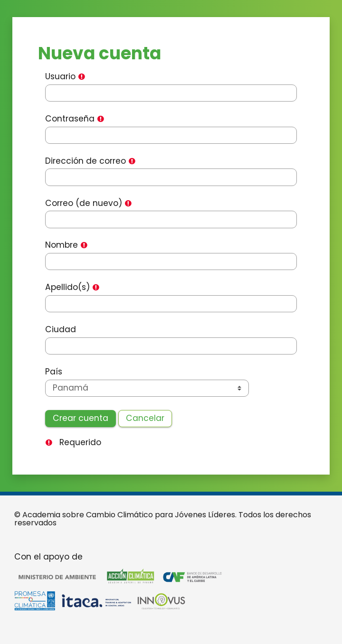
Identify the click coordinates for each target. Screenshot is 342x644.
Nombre (62, 245)
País (54, 372)
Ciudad (61, 330)
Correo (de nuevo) (84, 203)
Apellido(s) (67, 287)
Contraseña (70, 119)
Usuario (60, 77)
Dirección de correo (85, 161)
